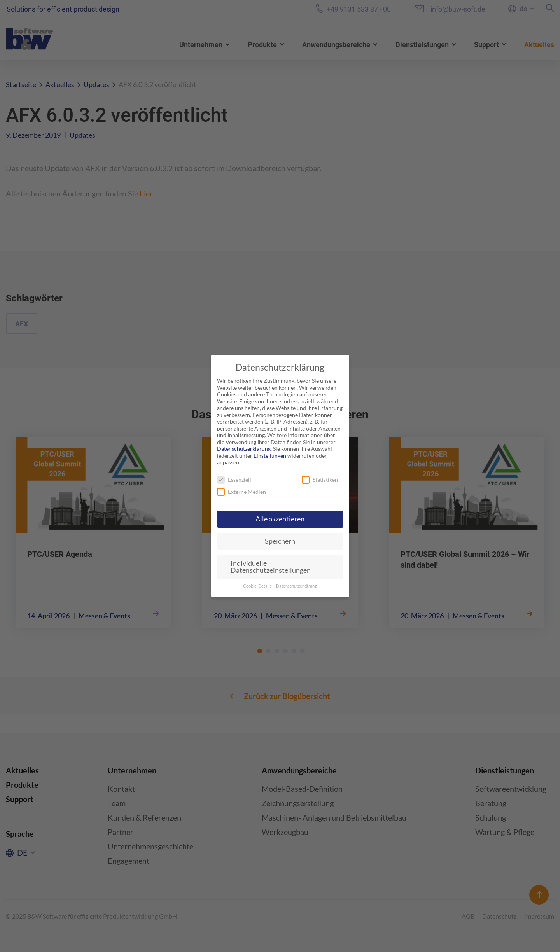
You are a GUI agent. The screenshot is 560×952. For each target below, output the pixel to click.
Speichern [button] (280, 541)
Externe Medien (241, 492)
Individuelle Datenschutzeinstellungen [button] (271, 567)
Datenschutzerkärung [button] (297, 586)
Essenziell (234, 480)
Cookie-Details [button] (258, 586)
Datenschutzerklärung (244, 449)
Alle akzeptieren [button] (280, 519)
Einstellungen (270, 456)
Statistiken (320, 480)
